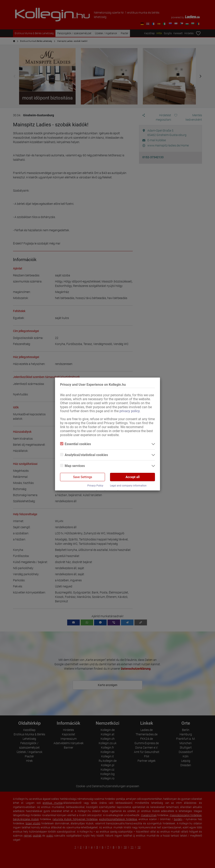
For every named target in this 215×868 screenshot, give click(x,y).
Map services (72, 466)
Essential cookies (75, 444)
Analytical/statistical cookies (84, 455)
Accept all (133, 477)
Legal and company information (128, 486)
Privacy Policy (95, 486)
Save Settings (83, 477)
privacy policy (130, 411)
